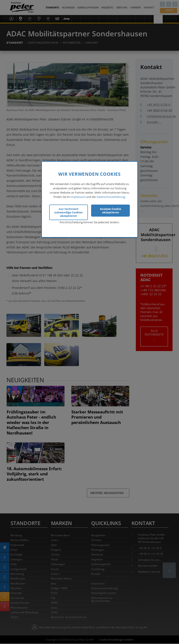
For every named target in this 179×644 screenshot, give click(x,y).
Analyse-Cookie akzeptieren (111, 211)
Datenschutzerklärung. (111, 197)
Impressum (78, 197)
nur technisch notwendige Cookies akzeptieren (68, 212)
